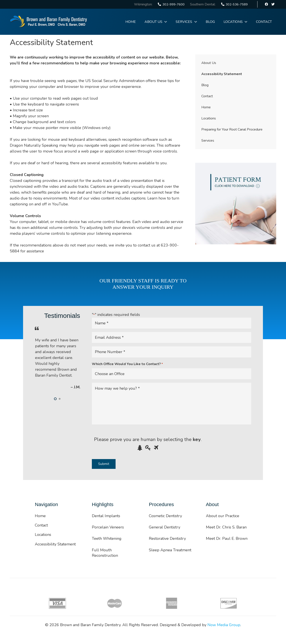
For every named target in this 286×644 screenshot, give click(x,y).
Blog (205, 85)
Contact (207, 96)
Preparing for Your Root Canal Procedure (232, 129)
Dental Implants (106, 516)
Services (208, 141)
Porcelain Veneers (108, 527)
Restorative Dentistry (167, 538)
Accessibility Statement (222, 74)
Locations (209, 118)
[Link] (49, 22)
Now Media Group (224, 625)
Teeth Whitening (107, 538)
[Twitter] (273, 4)
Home (206, 107)
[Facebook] (267, 4)
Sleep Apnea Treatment (170, 550)
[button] (55, 399)
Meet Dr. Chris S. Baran (226, 527)
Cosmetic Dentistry (165, 516)
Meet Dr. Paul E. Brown (227, 538)
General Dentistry (165, 527)
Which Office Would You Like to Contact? (127, 364)
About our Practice (223, 516)
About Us (209, 63)
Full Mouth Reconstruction (105, 553)
